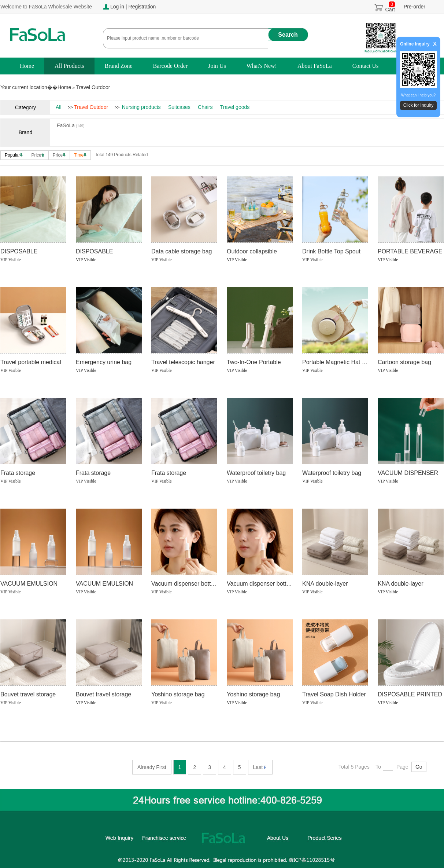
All (59, 107)
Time (80, 155)
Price (38, 155)
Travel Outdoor (93, 87)
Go (419, 767)
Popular (14, 155)
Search (288, 35)
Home (64, 87)
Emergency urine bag (104, 362)
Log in (117, 7)
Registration (142, 7)
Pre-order (415, 7)
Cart (390, 7)
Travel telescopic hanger (183, 362)
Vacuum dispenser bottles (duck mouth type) (285, 584)
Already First (152, 767)
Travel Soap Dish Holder (334, 694)
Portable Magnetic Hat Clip (337, 362)
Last (259, 767)
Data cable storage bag (182, 251)
